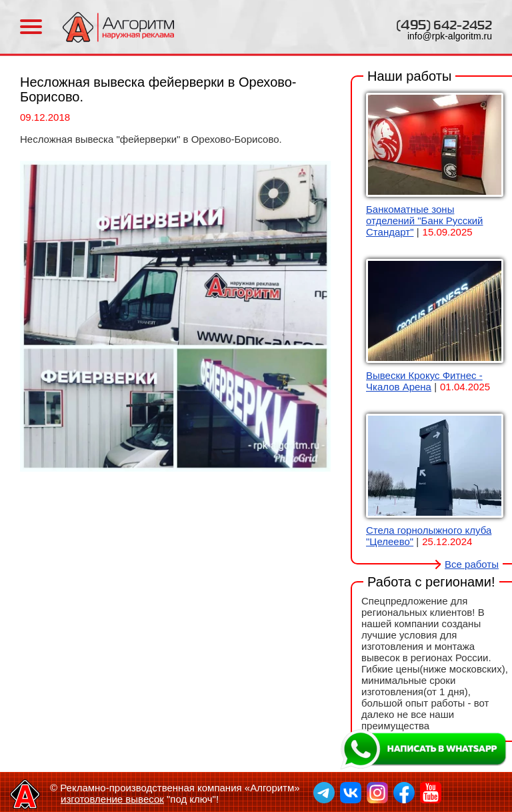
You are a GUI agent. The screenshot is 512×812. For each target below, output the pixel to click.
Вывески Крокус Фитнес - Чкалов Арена (424, 381)
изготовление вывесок (112, 799)
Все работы (472, 564)
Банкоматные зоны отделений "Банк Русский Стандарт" (424, 221)
